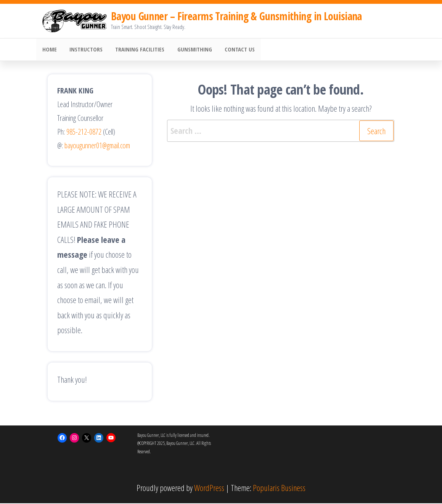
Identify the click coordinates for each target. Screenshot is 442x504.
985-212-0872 (84, 132)
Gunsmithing (190, 50)
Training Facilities (137, 50)
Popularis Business (279, 488)
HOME (49, 50)
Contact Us (234, 50)
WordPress (209, 488)
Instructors (84, 50)
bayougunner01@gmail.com (97, 146)
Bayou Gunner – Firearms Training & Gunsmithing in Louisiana (236, 16)
